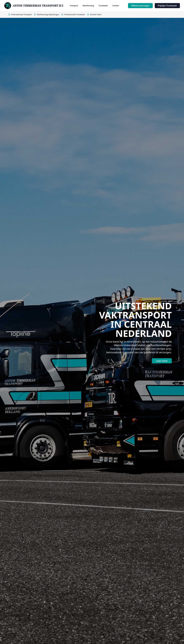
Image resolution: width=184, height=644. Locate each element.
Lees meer (162, 361)
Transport (74, 6)
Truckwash (103, 6)
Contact (116, 6)
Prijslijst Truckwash (167, 6)
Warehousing (88, 6)
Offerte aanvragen (140, 6)
